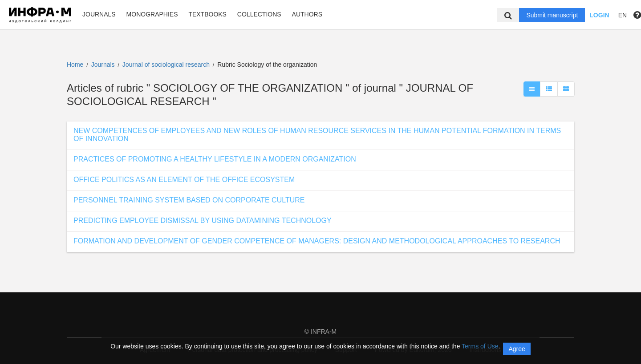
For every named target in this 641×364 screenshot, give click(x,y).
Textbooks (207, 14)
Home (75, 65)
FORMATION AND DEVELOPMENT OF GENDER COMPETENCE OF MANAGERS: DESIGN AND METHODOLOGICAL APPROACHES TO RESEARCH (317, 241)
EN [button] (623, 15)
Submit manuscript (552, 15)
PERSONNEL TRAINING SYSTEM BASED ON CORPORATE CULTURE (189, 200)
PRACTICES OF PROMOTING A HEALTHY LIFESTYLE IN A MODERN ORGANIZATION (215, 159)
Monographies (152, 14)
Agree (517, 349)
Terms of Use (480, 346)
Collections (259, 14)
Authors (307, 14)
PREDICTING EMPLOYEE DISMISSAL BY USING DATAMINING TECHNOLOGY (203, 220)
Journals (99, 14)
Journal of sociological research (167, 65)
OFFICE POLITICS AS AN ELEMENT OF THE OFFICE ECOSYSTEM (184, 180)
